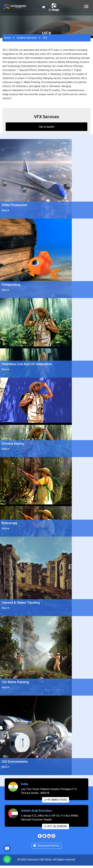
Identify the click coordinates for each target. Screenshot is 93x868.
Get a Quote (46, 127)
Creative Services (27, 38)
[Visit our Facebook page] (40, 836)
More (5, 210)
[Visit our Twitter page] (44, 836)
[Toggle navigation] (86, 6)
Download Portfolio (46, 847)
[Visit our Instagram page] (53, 836)
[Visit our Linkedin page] (49, 836)
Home (7, 38)
